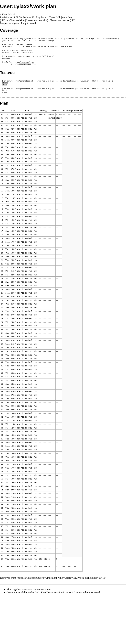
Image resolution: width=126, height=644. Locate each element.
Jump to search (29, 23)
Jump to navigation (10, 23)
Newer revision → (60, 20)
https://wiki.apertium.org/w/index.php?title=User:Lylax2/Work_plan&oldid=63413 (61, 625)
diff (3, 20)
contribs (67, 17)
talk (59, 17)
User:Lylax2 (9, 14)
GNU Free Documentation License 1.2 (55, 640)
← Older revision (15, 20)
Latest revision (34, 20)
